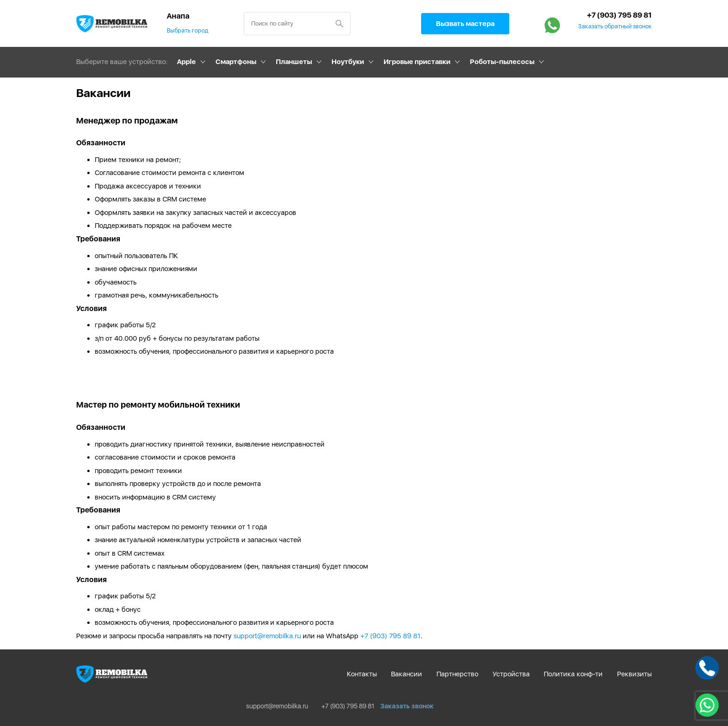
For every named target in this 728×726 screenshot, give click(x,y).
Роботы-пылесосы (502, 62)
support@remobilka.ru (267, 636)
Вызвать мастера (465, 24)
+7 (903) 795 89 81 (619, 15)
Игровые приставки (417, 62)
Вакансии (406, 674)
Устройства (511, 674)
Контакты (362, 674)
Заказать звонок (407, 706)
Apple (186, 62)
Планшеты (294, 62)
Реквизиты (634, 674)
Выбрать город (188, 30)
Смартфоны (236, 62)
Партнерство (457, 674)
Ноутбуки (348, 62)
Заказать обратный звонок (615, 26)
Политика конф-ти (573, 674)
